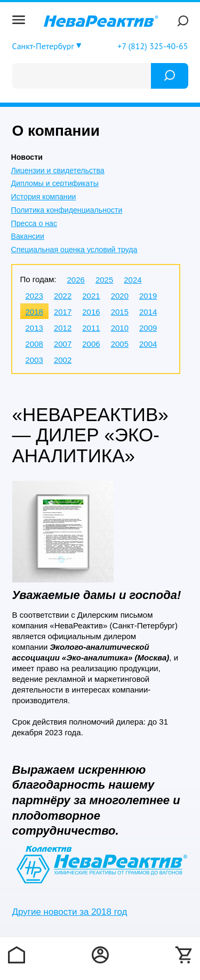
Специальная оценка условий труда (74, 250)
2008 (34, 344)
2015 (120, 312)
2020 (120, 296)
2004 (148, 344)
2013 (34, 328)
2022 (63, 296)
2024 (133, 280)
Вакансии (28, 236)
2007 (63, 344)
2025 (104, 280)
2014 (148, 312)
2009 (148, 328)
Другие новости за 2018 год (70, 912)
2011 (91, 328)
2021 (91, 296)
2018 (34, 312)
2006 (91, 344)
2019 (148, 296)
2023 (34, 296)
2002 (63, 360)
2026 (76, 280)
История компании (44, 197)
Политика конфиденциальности (67, 210)
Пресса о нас (34, 223)
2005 (120, 344)
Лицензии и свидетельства (58, 170)
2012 (63, 328)
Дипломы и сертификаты (55, 183)
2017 (63, 312)
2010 (120, 328)
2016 (91, 312)
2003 (34, 360)
